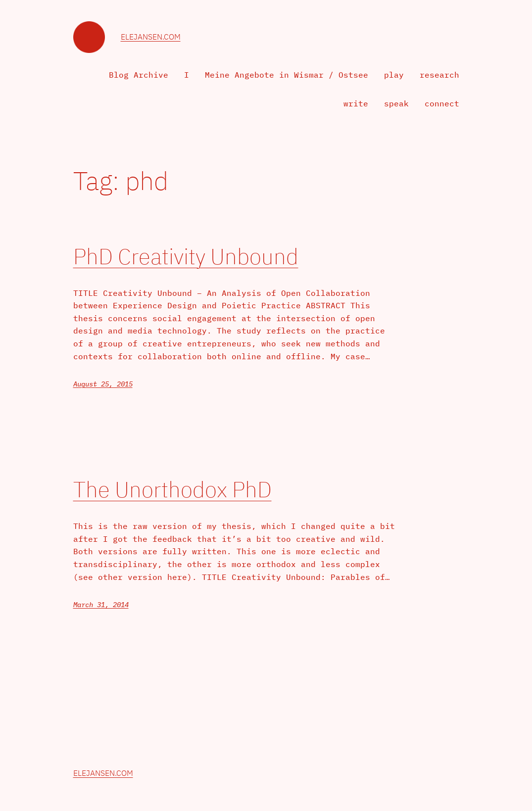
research (439, 75)
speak (396, 103)
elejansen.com (151, 37)
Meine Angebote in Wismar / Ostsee (287, 75)
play (394, 75)
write (356, 103)
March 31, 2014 (101, 605)
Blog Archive (139, 75)
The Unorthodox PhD (172, 490)
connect (442, 103)
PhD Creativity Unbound (186, 257)
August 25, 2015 (103, 384)
